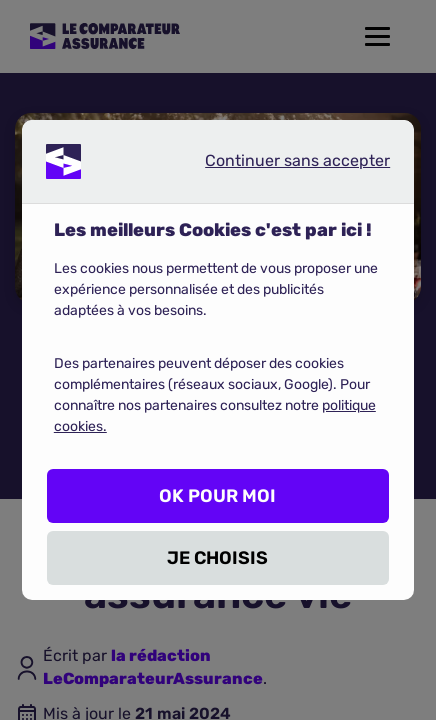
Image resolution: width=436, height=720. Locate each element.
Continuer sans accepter (281, 165)
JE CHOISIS (217, 558)
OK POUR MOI (217, 496)
